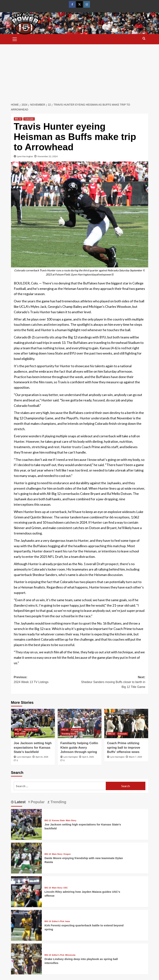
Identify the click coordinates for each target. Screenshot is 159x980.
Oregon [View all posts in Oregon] (67, 854)
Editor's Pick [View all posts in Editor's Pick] (58, 921)
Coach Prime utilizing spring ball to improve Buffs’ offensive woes (124, 748)
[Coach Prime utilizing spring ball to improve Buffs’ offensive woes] (126, 724)
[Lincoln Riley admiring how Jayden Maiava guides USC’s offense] (26, 891)
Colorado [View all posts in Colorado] (29, 119)
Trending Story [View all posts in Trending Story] (69, 734)
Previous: (47, 680)
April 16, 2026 (42, 757)
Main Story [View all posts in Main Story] (20, 734)
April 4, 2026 (88, 757)
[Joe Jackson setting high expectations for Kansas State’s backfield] (33, 724)
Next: (112, 682)
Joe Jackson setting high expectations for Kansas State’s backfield (33, 748)
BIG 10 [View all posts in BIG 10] (48, 854)
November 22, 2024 (47, 156)
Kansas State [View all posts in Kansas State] (31, 730)
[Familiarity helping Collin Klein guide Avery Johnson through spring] (80, 724)
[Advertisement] (79, 72)
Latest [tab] (20, 802)
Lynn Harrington (25, 156)
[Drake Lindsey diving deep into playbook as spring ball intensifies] (26, 959)
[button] (15, 39)
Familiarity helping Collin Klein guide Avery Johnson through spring (79, 748)
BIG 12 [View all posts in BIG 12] (18, 119)
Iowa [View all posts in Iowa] (68, 921)
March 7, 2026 (135, 757)
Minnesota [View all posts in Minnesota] (70, 955)
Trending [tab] (58, 802)
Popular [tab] (37, 802)
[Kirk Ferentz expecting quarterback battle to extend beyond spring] (26, 925)
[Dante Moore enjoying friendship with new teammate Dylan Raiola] (26, 858)
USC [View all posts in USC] (66, 888)
